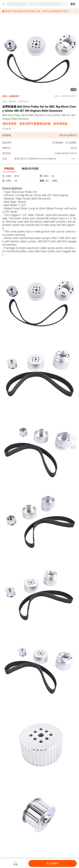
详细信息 (9, 169)
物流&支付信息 (30, 169)
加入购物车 (52, 863)
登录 (73, 4)
